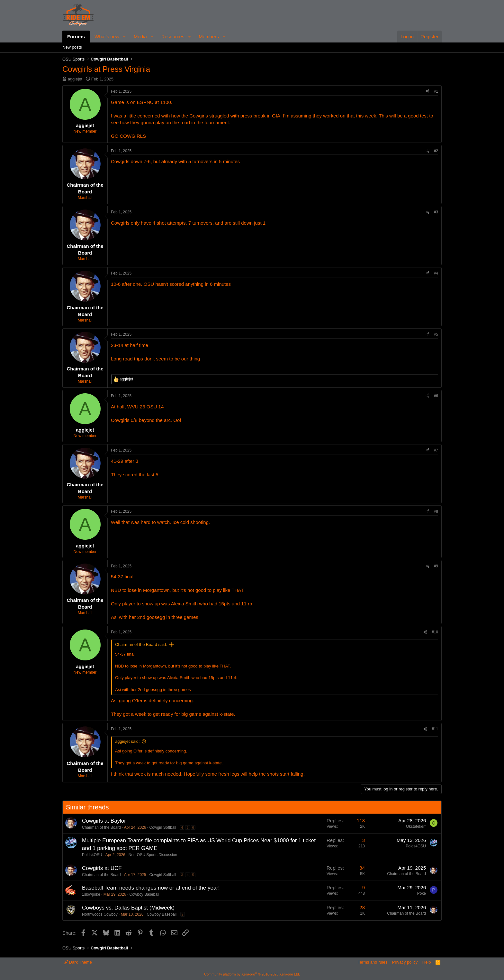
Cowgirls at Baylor (104, 821)
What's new (107, 37)
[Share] (428, 92)
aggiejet (75, 79)
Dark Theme (78, 962)
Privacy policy (405, 962)
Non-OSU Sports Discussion (153, 855)
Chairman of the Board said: (141, 644)
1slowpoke (91, 894)
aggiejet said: (127, 741)
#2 (436, 151)
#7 (436, 450)
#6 (436, 396)
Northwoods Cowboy (100, 914)
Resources (173, 37)
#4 (436, 273)
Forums (76, 37)
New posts (72, 47)
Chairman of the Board (101, 827)
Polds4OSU (92, 855)
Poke (422, 893)
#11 (435, 729)
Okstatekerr (416, 826)
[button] (124, 37)
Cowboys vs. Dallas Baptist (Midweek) (128, 908)
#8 (436, 511)
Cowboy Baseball (144, 894)
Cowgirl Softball (162, 827)
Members (209, 37)
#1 (436, 91)
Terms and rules (373, 962)
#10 (435, 632)
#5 (436, 334)
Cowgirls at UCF (102, 868)
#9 (436, 566)
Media (140, 37)
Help (427, 962)
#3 (436, 212)
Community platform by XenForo (252, 974)
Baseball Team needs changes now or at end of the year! (151, 888)
